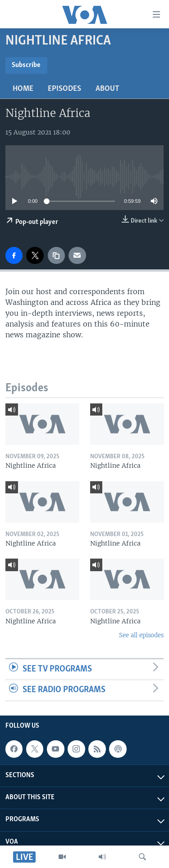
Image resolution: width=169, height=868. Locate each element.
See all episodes (141, 635)
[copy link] (56, 255)
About (107, 89)
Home (23, 89)
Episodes (64, 89)
